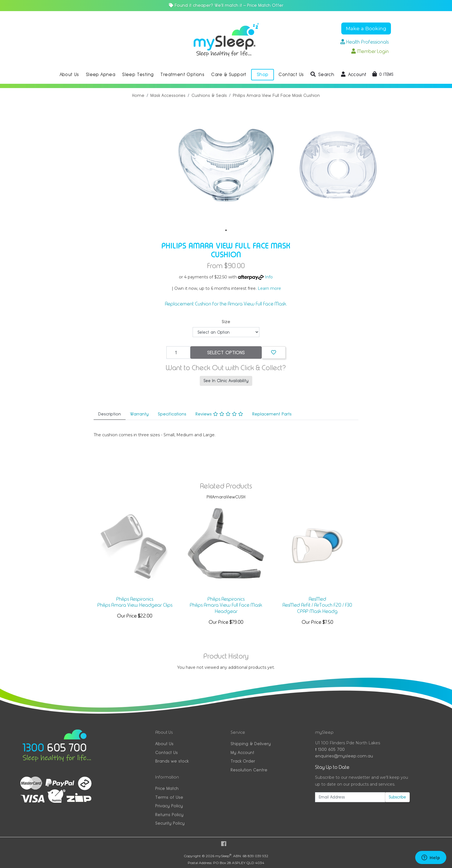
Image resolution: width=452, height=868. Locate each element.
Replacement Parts (272, 414)
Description (110, 414)
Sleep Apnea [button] (101, 75)
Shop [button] (263, 75)
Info (269, 277)
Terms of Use (169, 797)
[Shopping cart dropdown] (383, 74)
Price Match (167, 788)
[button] (322, 75)
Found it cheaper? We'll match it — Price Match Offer (226, 5)
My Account (242, 752)
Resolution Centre (249, 770)
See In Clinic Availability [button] (226, 381)
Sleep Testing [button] (138, 75)
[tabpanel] (226, 165)
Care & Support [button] (229, 75)
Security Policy (170, 823)
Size (226, 322)
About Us (164, 744)
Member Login (370, 51)
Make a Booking (366, 28)
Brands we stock (172, 761)
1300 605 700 (330, 749)
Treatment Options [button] (182, 75)
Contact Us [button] (291, 75)
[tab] (110, 414)
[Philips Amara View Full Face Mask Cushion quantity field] (178, 353)
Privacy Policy (169, 806)
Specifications (172, 414)
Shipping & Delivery (251, 744)
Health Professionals (365, 42)
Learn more (269, 288)
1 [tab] (226, 230)
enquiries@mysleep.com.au (344, 756)
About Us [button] (69, 75)
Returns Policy (169, 815)
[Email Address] (350, 797)
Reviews (219, 414)
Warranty (139, 414)
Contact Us (167, 752)
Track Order (243, 761)
